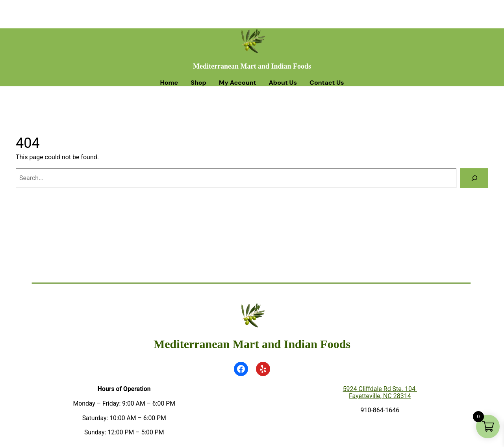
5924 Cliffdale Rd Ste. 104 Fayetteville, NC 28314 (380, 392)
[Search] (474, 178)
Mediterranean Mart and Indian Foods (252, 66)
